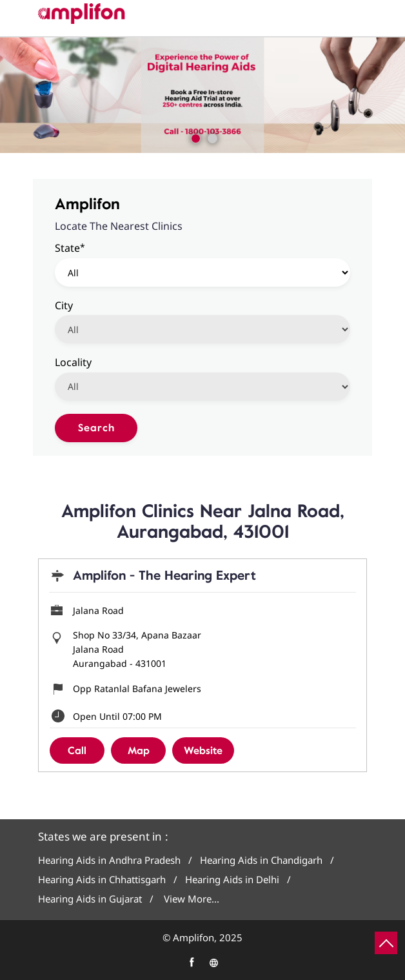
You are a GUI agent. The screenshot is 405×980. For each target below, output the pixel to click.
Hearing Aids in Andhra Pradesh (109, 860)
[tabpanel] (202, 95)
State (70, 248)
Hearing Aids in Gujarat (90, 899)
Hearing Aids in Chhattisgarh (102, 880)
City (64, 305)
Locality (73, 362)
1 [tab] (194, 137)
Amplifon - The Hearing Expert (164, 576)
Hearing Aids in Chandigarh (261, 860)
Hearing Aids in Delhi (232, 880)
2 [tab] (211, 137)
